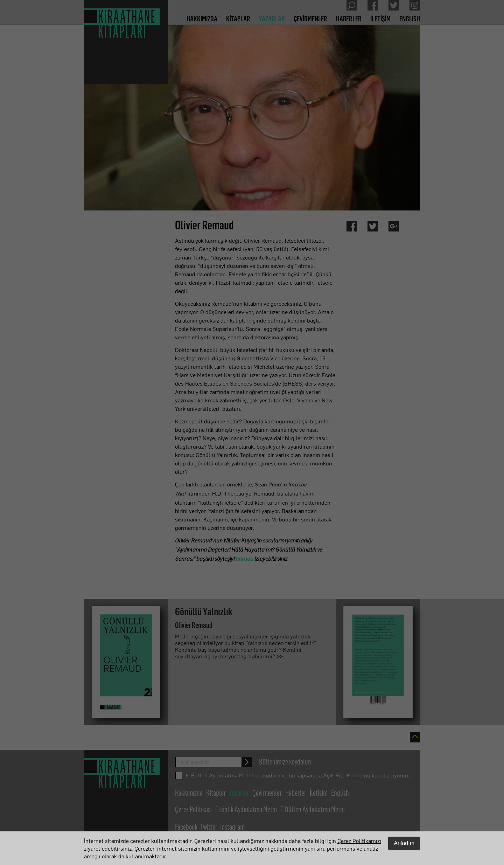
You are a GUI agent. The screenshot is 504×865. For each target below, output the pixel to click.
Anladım (404, 843)
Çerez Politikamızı (359, 840)
